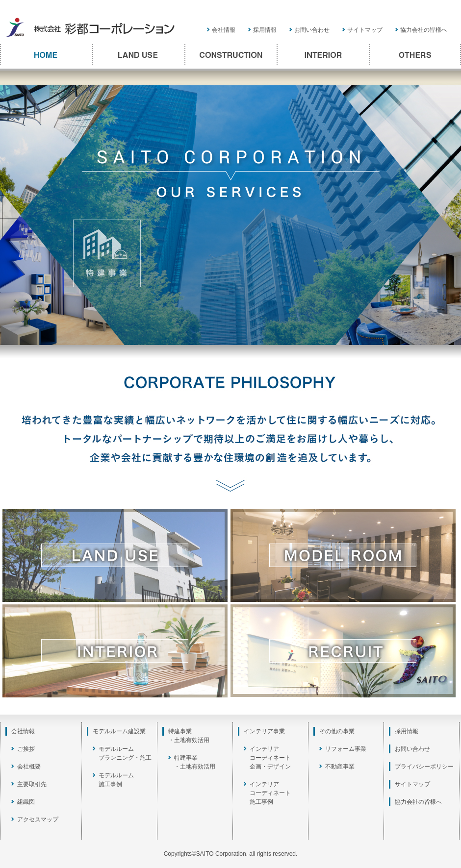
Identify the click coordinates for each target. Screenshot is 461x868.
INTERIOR (323, 54)
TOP (46, 54)
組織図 (26, 802)
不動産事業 (340, 767)
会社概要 (29, 767)
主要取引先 (32, 784)
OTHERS (415, 54)
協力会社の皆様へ (424, 30)
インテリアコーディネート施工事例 (270, 793)
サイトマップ (365, 30)
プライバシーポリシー (424, 767)
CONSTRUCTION (230, 54)
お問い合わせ (312, 30)
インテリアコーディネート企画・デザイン (270, 758)
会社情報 (224, 30)
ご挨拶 (26, 749)
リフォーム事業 (346, 749)
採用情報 (265, 30)
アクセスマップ (38, 819)
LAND (138, 54)
